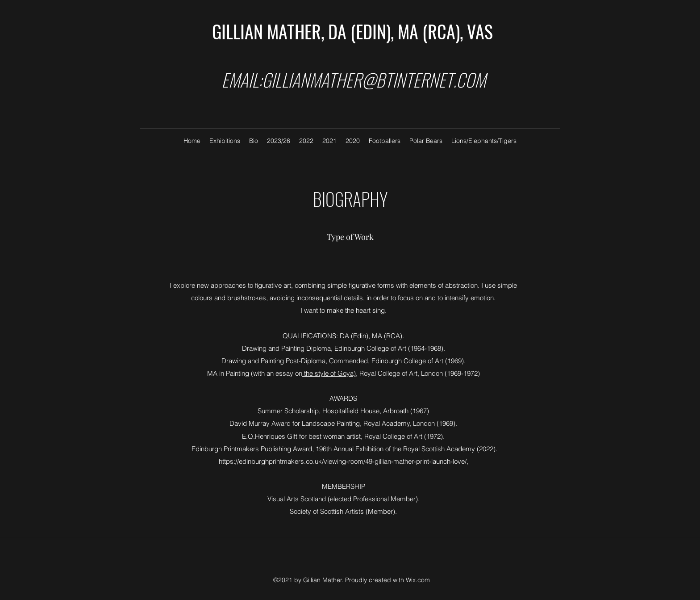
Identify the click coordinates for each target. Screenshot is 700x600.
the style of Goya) (329, 373)
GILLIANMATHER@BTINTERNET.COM (374, 80)
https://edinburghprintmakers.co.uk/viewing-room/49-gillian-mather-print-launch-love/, (344, 461)
